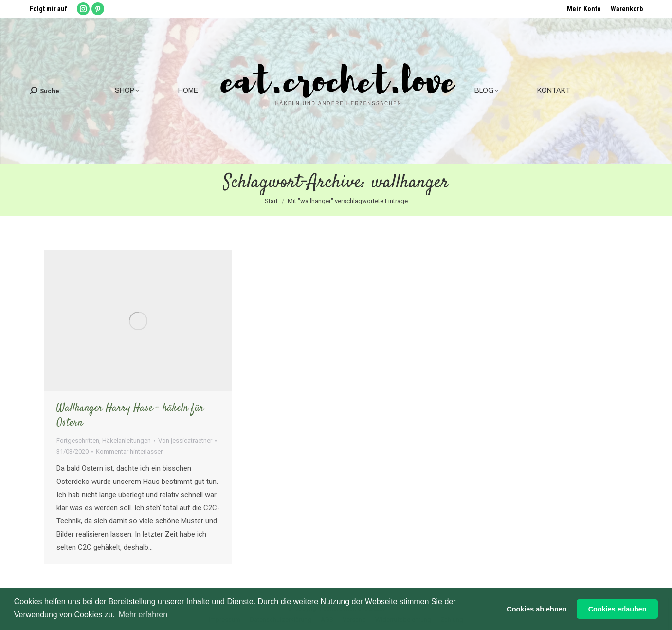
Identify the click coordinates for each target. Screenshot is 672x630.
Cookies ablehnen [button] (536, 609)
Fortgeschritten (78, 440)
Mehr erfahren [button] (143, 615)
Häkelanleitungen (127, 440)
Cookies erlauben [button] (618, 609)
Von (185, 440)
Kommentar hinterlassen (130, 452)
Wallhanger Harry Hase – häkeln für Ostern (130, 415)
